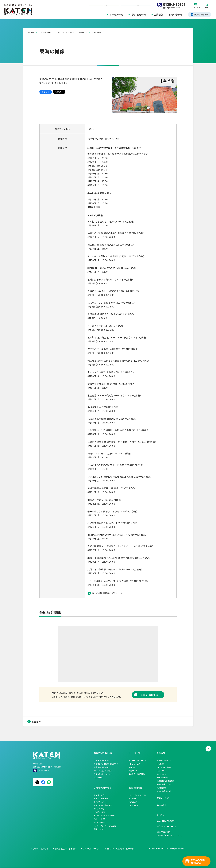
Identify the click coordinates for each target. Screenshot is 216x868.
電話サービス (134, 767)
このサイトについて (40, 849)
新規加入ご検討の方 (103, 753)
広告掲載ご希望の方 (166, 821)
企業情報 (159, 14)
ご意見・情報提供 (149, 695)
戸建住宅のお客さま (102, 760)
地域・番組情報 (138, 14)
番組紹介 (36, 722)
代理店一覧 (98, 777)
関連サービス (134, 771)
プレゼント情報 (100, 812)
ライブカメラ (133, 805)
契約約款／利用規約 (137, 774)
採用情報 (160, 788)
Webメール (98, 819)
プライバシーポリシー (92, 849)
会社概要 (160, 764)
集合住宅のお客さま (102, 767)
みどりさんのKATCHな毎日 (104, 815)
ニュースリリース (163, 771)
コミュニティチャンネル (137, 795)
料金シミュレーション (102, 774)
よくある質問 (162, 805)
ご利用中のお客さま (103, 788)
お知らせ (160, 815)
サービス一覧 (116, 14)
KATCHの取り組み (164, 767)
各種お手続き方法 (101, 798)
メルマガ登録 (99, 822)
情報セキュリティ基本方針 (66, 849)
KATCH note (161, 774)
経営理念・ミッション (164, 760)
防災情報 (132, 798)
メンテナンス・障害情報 (103, 805)
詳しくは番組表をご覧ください (107, 593)
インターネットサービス (137, 760)
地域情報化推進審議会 (166, 781)
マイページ (98, 795)
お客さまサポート (100, 802)
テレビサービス (134, 764)
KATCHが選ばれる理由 (103, 771)
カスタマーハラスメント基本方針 (120, 849)
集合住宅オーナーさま (167, 826)
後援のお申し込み (164, 784)
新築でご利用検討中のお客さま (106, 764)
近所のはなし (134, 802)
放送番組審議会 (163, 777)
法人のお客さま (163, 791)
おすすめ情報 (99, 809)
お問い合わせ (175, 14)
